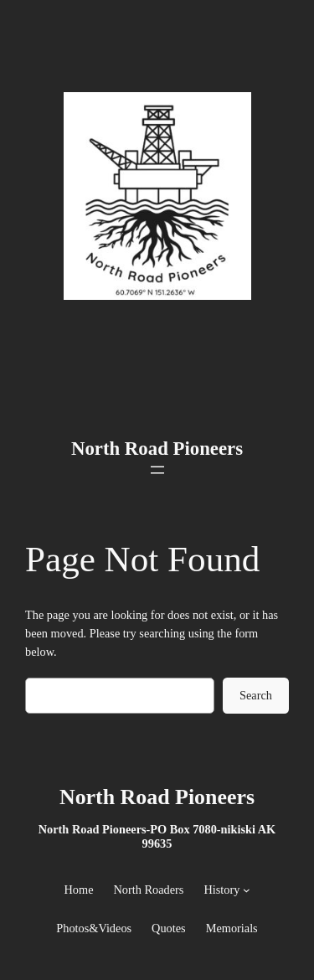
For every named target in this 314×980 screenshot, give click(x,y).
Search (256, 695)
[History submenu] (247, 890)
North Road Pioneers (157, 449)
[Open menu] (157, 470)
